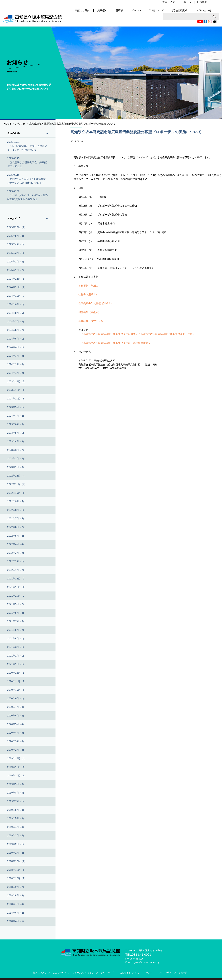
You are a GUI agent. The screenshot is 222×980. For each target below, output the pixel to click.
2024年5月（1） (16, 330)
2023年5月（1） (16, 424)
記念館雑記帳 (189, 12)
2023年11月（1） (17, 381)
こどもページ (59, 964)
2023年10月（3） (17, 390)
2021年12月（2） (17, 570)
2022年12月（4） (17, 467)
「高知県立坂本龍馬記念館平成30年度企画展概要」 (109, 325)
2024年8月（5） (16, 304)
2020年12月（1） (17, 664)
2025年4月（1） (16, 236)
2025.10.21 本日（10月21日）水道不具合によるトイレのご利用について (27, 137)
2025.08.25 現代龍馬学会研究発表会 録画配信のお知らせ (27, 153)
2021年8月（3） (16, 604)
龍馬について (40, 964)
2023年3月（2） (16, 441)
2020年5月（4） (16, 715)
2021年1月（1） (16, 655)
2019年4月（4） (16, 818)
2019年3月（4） (16, 827)
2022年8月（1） (16, 501)
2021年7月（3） (16, 613)
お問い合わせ (212, 12)
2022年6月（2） (16, 518)
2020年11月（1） (17, 672)
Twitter (159, 4)
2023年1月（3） (16, 458)
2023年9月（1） (16, 398)
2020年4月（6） (16, 724)
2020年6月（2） (16, 707)
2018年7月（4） (16, 895)
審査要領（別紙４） (90, 303)
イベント (146, 12)
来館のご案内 (93, 12)
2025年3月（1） (16, 244)
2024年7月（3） (16, 313)
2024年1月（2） (16, 364)
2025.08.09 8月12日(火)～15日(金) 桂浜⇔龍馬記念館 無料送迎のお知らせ (27, 186)
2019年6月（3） (16, 801)
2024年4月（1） (16, 338)
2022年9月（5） (16, 493)
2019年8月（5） (16, 784)
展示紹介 (113, 12)
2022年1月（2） (16, 561)
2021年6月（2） (16, 621)
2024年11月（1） (17, 278)
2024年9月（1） (16, 296)
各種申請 (183, 964)
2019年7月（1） (16, 793)
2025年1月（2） (16, 261)
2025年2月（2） (16, 253)
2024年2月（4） (16, 355)
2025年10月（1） (17, 218)
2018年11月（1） (17, 861)
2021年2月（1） (16, 647)
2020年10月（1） (17, 681)
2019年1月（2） (16, 844)
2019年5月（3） (16, 810)
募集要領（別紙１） (90, 277)
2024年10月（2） (17, 287)
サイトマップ (107, 964)
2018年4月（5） (16, 912)
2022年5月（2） (16, 527)
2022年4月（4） (16, 535)
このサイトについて (130, 964)
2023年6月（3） (16, 416)
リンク (149, 964)
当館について (166, 12)
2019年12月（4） (17, 750)
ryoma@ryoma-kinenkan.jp (147, 953)
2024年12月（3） (17, 270)
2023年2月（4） (16, 450)
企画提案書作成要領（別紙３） (96, 295)
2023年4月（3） (16, 433)
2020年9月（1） (16, 690)
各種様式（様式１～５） (92, 312)
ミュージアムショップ (83, 964)
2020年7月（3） (16, 698)
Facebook (150, 4)
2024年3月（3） (16, 347)
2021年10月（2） (17, 587)
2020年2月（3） (16, 741)
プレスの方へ (166, 964)
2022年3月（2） (16, 544)
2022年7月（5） (16, 510)
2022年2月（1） (16, 553)
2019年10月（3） (17, 767)
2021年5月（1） (16, 630)
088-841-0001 (141, 946)
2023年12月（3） (17, 373)
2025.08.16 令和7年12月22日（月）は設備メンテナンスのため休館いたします (27, 170)
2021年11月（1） (17, 578)
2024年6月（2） (16, 321)
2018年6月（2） (16, 904)
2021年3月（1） (16, 638)
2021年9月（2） (16, 595)
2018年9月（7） (16, 878)
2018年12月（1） (17, 852)
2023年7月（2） (16, 407)
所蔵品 (130, 12)
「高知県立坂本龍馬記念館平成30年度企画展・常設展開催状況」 (117, 334)
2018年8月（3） (16, 887)
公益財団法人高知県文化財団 (132, 975)
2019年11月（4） (17, 758)
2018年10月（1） (17, 870)
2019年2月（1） (16, 835)
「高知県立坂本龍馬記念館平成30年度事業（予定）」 (168, 325)
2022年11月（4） (17, 476)
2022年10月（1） (17, 484)
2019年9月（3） (16, 775)
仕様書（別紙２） (88, 286)
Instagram (155, 4)
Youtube (145, 4)
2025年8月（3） (16, 227)
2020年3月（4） (16, 732)
